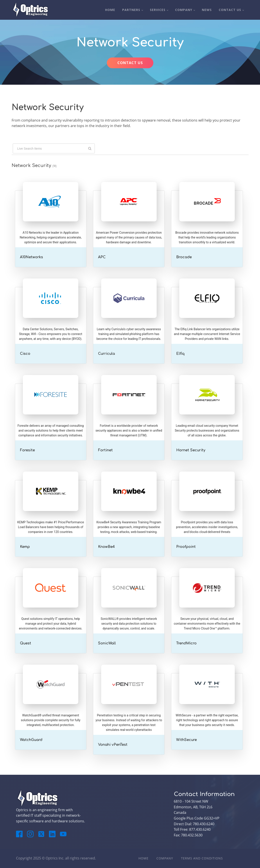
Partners (131, 10)
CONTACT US (130, 63)
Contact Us (230, 10)
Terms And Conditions (202, 858)
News (207, 10)
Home (110, 10)
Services (158, 10)
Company (184, 10)
